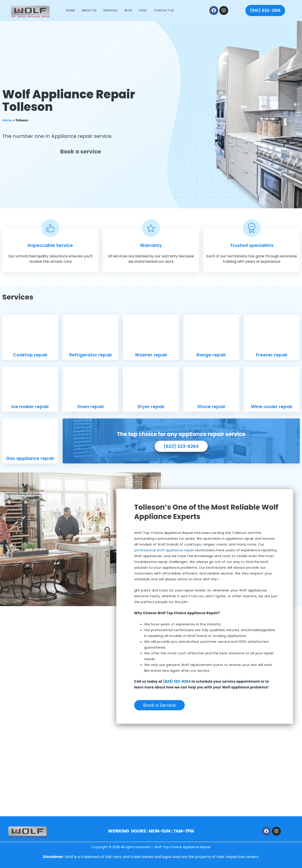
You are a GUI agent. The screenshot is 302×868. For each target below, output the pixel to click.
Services (110, 10)
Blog (128, 10)
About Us (89, 10)
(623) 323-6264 (177, 681)
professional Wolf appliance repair (164, 550)
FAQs (143, 10)
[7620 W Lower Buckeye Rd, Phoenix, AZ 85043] (151, 775)
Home (70, 10)
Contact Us (164, 10)
